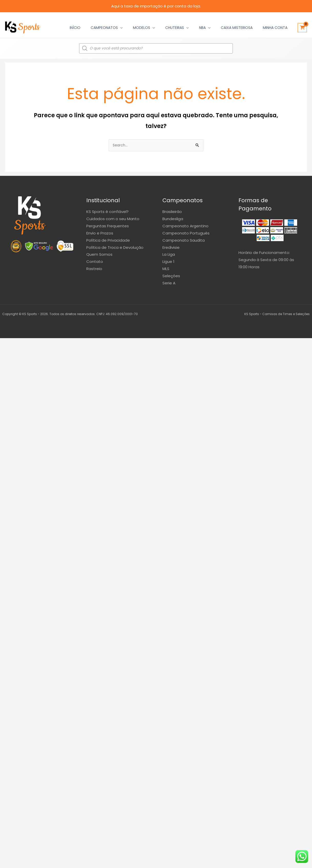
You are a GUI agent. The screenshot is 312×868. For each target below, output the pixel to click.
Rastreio (94, 269)
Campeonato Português (186, 234)
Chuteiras (175, 28)
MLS (166, 269)
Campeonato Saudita (184, 241)
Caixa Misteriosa (237, 28)
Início (75, 28)
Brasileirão (172, 212)
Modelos (142, 28)
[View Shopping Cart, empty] (302, 28)
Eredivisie (171, 248)
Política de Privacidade (108, 241)
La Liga (169, 255)
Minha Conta (275, 28)
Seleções (171, 276)
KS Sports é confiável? (107, 212)
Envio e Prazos (100, 234)
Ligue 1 (168, 262)
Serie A (169, 283)
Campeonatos (104, 28)
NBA (202, 28)
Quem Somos (99, 255)
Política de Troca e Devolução (115, 248)
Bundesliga (173, 219)
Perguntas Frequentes (108, 226)
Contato (95, 262)
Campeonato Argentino (185, 226)
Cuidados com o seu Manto (113, 219)
